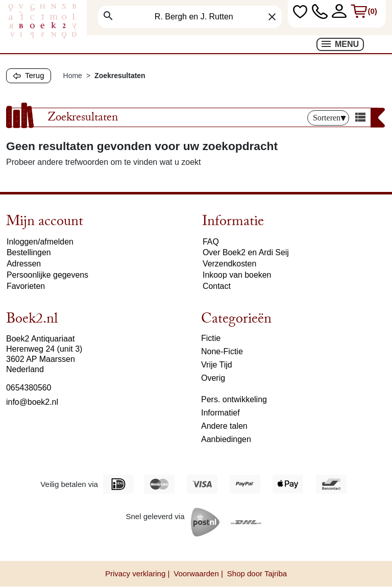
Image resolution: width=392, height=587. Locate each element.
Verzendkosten (230, 264)
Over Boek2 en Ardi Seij (246, 253)
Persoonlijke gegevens (48, 275)
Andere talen (224, 426)
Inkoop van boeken (237, 275)
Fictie (211, 338)
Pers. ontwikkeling (234, 399)
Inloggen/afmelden (40, 242)
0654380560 (29, 388)
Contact (217, 287)
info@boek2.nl (32, 402)
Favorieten (26, 287)
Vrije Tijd (217, 365)
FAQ (211, 242)
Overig (213, 378)
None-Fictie (222, 351)
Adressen (24, 264)
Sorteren (329, 118)
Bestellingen (29, 253)
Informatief (220, 413)
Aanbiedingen (226, 439)
